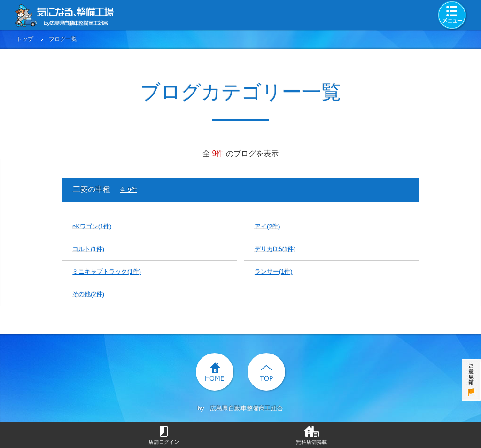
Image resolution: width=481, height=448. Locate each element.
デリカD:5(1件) (275, 249)
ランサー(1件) (274, 271)
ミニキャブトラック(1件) (107, 271)
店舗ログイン (164, 442)
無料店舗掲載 (311, 442)
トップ (25, 39)
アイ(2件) (268, 226)
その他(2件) (88, 294)
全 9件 (128, 190)
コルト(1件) (88, 249)
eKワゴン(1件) (92, 226)
